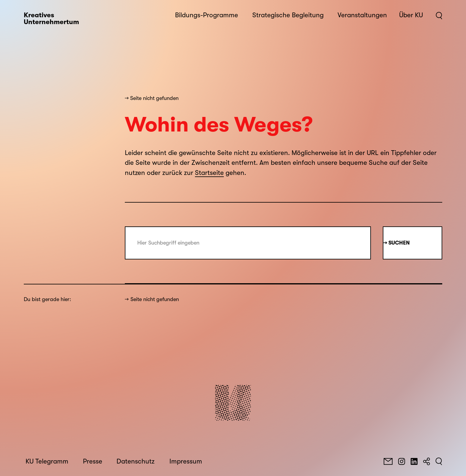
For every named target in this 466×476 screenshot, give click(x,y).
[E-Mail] (388, 461)
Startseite (209, 173)
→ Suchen (397, 243)
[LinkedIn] (414, 461)
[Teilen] (426, 461)
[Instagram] (402, 461)
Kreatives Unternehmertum (51, 19)
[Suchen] (439, 461)
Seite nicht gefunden (155, 299)
